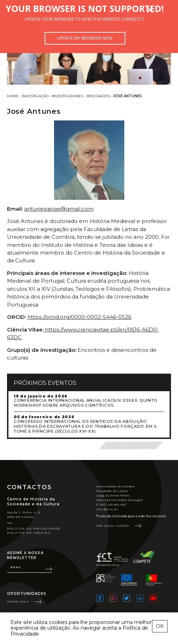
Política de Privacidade (34, 528)
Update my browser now (85, 38)
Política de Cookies (29, 533)
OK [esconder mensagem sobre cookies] (160, 626)
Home (13, 96)
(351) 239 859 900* (112, 505)
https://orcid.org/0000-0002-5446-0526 (79, 317)
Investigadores (67, 96)
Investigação (35, 96)
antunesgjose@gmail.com (59, 209)
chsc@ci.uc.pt (107, 509)
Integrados (98, 96)
